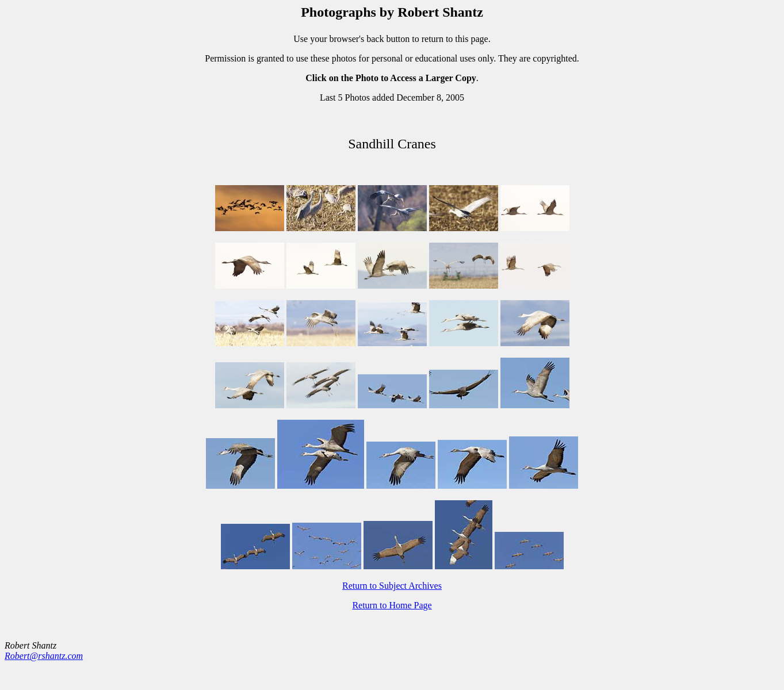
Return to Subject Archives (392, 586)
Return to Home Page (392, 605)
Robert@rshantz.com (44, 656)
